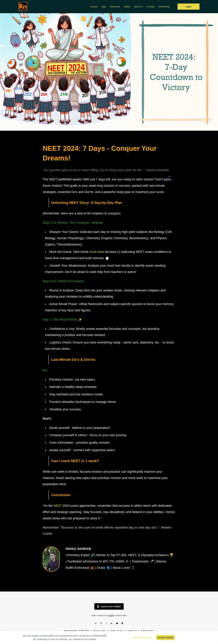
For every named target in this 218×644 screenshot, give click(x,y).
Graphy (111, 616)
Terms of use (116, 631)
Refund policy (147, 631)
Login (189, 7)
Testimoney (115, 7)
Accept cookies (165, 637)
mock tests (97, 252)
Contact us (132, 631)
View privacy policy (143, 637)
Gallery (127, 7)
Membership (164, 7)
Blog (104, 7)
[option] (109, 72)
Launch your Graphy (109, 606)
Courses (94, 7)
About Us (138, 7)
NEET (58, 506)
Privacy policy (100, 631)
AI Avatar (150, 7)
